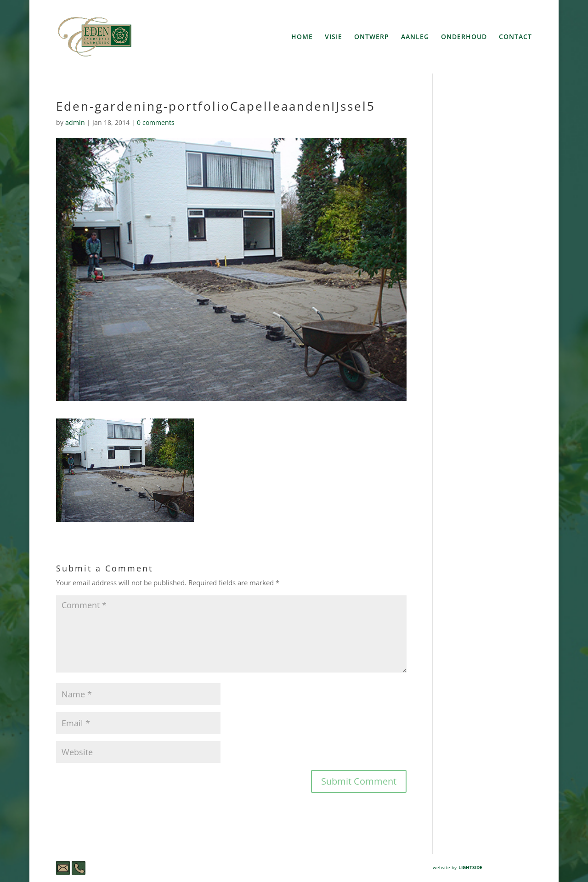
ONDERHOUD (464, 37)
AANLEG (415, 37)
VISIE (334, 37)
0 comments (156, 122)
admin (75, 122)
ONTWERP (372, 37)
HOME (302, 37)
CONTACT (515, 37)
